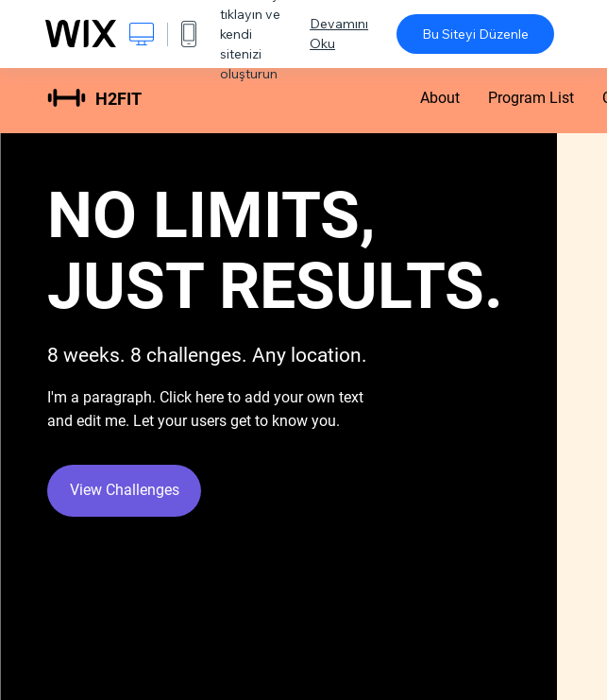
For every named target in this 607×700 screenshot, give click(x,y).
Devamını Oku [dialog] (339, 34)
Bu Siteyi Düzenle (475, 34)
